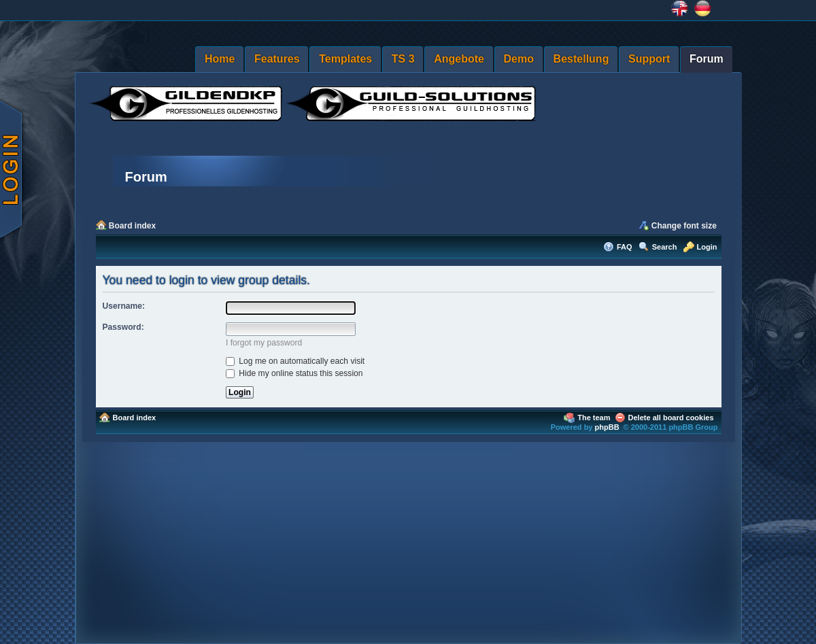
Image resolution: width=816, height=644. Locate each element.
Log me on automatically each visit (295, 361)
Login (707, 247)
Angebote (459, 59)
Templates (345, 59)
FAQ (625, 247)
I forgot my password (264, 343)
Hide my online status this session (294, 373)
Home (220, 59)
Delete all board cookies (671, 418)
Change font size (684, 226)
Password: (123, 327)
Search (665, 247)
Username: (124, 306)
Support (649, 59)
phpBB (607, 427)
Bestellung (581, 59)
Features (277, 59)
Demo (519, 59)
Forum (707, 59)
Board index (132, 226)
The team (594, 418)
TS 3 (403, 59)
